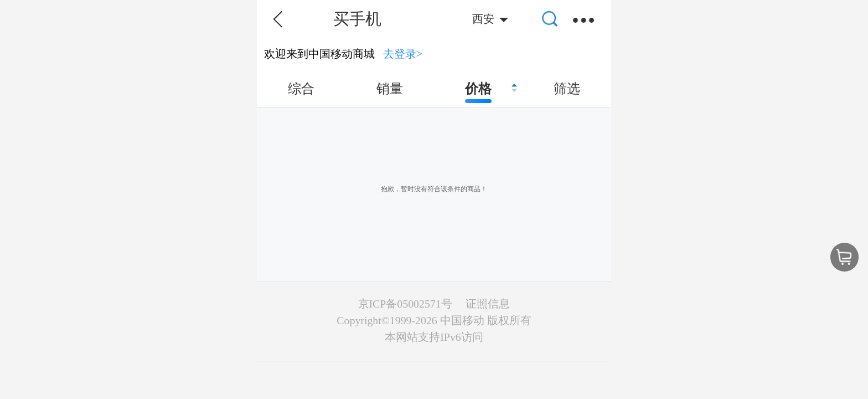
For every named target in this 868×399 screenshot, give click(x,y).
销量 (390, 89)
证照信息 (488, 304)
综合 (301, 89)
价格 (478, 89)
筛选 (567, 89)
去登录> (403, 54)
